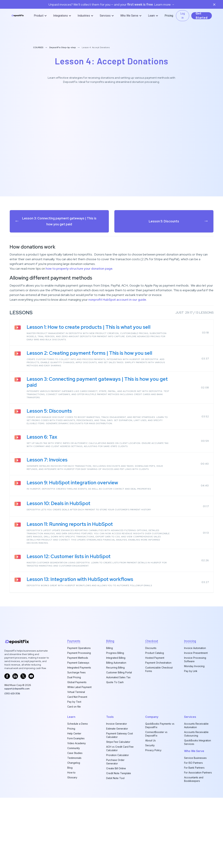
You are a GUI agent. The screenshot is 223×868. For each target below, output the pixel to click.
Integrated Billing (116, 658)
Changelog (74, 763)
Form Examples (76, 738)
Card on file (74, 707)
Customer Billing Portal (119, 672)
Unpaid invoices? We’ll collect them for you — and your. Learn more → (111, 5)
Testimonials (74, 758)
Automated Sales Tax (118, 677)
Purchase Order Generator (115, 762)
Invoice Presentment (196, 653)
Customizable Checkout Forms (159, 669)
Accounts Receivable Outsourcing (196, 734)
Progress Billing (115, 653)
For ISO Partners (193, 763)
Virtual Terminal (76, 692)
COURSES (38, 47)
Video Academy (77, 743)
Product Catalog (155, 653)
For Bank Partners (194, 768)
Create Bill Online (116, 768)
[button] (41, 16)
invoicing (190, 641)
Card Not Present (77, 697)
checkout (152, 641)
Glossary (72, 777)
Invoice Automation (195, 648)
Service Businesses (195, 758)
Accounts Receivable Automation (196, 725)
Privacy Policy (153, 750)
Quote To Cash (115, 682)
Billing (109, 648)
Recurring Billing (115, 668)
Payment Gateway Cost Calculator (120, 735)
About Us (150, 740)
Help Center (74, 733)
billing (110, 641)
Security (150, 745)
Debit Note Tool (115, 778)
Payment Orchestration (158, 663)
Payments (74, 641)
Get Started (202, 16)
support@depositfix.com (17, 689)
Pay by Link (191, 671)
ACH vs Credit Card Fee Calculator (120, 748)
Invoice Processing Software (195, 660)
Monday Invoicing (194, 666)
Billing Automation (116, 663)
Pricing (169, 16)
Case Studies (75, 753)
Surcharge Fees (76, 672)
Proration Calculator (118, 755)
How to (71, 773)
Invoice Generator (117, 724)
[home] (18, 16)
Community (74, 748)
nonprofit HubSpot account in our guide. (118, 300)
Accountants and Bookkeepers (194, 779)
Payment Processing (79, 653)
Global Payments (77, 682)
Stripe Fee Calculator (118, 742)
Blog (70, 768)
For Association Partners (198, 773)
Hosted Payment (155, 658)
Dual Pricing (74, 677)
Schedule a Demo (78, 724)
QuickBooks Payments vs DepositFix (160, 725)
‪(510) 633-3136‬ (12, 693)
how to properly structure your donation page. (79, 268)
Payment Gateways (78, 663)
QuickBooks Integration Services (198, 742)
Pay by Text (74, 702)
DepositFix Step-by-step (63, 47)
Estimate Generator (117, 729)
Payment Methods (78, 658)
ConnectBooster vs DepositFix (156, 734)
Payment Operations (79, 648)
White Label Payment (79, 687)
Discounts (151, 648)
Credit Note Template (119, 773)
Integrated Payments (79, 668)
